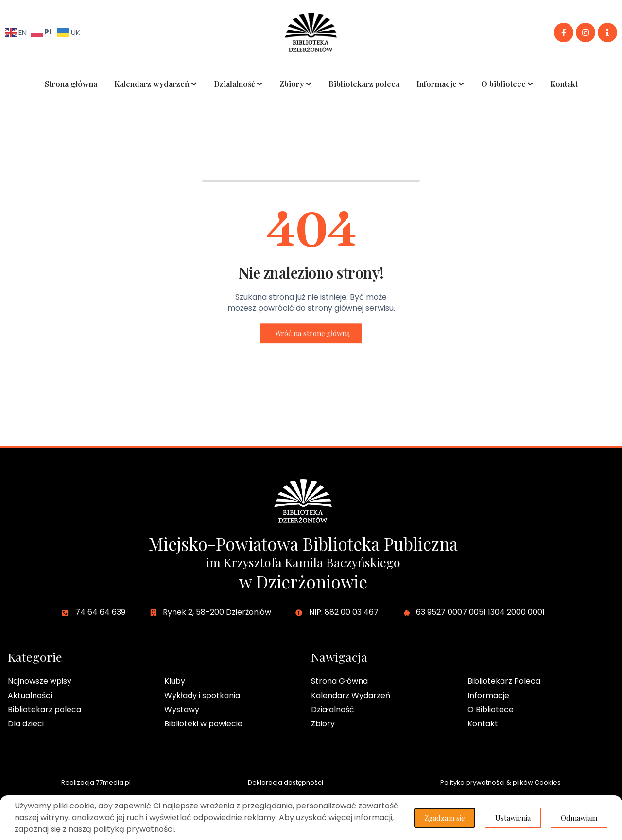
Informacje (440, 84)
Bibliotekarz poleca (364, 84)
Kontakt (564, 84)
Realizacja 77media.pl (96, 782)
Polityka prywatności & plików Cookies (501, 782)
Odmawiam (579, 818)
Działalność (238, 84)
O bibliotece (507, 84)
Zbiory (295, 84)
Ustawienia (513, 818)
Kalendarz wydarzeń (155, 84)
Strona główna (71, 84)
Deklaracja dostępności (285, 782)
